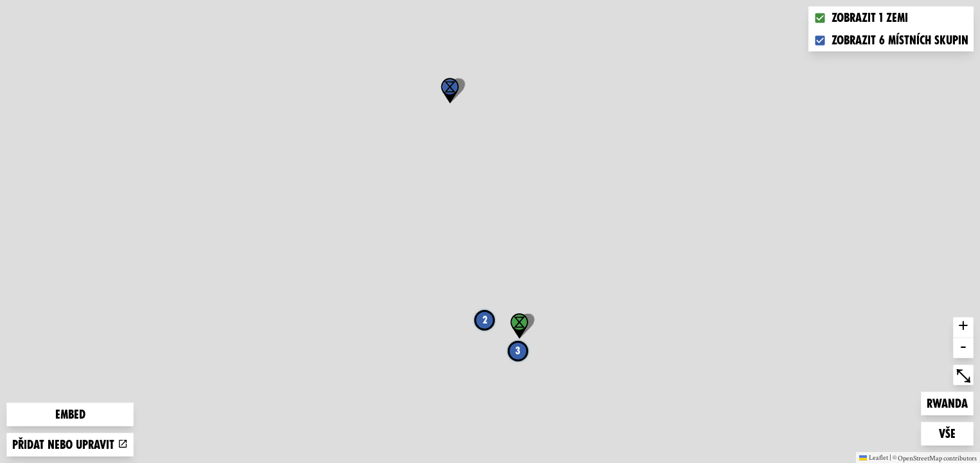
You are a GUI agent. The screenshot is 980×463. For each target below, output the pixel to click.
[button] (450, 91)
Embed (70, 414)
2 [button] (485, 320)
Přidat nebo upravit (70, 445)
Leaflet (874, 457)
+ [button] (963, 327)
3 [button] (518, 351)
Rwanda (947, 402)
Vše (956, 432)
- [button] (963, 348)
